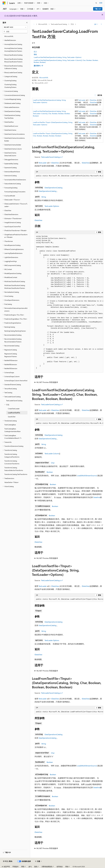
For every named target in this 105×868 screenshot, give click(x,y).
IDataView (93, 100)
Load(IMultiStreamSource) (87, 475)
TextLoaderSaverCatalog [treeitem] (14, 401)
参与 (30, 867)
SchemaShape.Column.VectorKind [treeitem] (16, 381)
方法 (72, 24)
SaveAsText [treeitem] (12, 417)
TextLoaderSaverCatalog (59, 24)
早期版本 (15, 867)
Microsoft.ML (43, 24)
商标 (67, 867)
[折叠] (27, 23)
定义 (35, 52)
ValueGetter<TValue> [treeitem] (12, 482)
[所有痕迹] (34, 24)
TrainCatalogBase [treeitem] (10, 425)
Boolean (50, 472)
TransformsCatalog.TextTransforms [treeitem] (16, 474)
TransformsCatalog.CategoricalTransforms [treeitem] (12, 456)
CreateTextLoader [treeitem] (14, 409)
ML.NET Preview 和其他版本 (47, 382)
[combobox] (15, 27)
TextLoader (82, 100)
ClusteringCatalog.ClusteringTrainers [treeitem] (11, 86)
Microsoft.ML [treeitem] (9, 36)
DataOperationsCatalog (53, 188)
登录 (101, 3)
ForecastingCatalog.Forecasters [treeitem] (15, 192)
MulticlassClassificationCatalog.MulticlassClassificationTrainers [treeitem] (15, 287)
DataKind (97, 497)
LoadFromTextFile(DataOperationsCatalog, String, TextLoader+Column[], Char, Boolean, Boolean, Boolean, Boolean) (66, 61)
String (44, 197)
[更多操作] (101, 24)
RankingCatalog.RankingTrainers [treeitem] (15, 331)
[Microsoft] (4, 3)
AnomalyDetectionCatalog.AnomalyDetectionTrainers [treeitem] (13, 50)
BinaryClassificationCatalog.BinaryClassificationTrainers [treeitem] (14, 60)
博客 (23, 867)
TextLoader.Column (52, 453)
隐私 (36, 867)
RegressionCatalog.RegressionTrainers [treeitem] (11, 355)
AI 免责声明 (6, 867)
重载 (35, 54)
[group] (69, 176)
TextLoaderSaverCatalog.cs (51, 157)
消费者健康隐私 (47, 867)
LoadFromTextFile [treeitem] (14, 413)
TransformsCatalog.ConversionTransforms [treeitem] (12, 462)
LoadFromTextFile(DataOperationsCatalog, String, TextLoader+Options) (58, 57)
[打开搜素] (96, 3)
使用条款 (60, 867)
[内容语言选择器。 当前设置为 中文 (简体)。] (8, 861)
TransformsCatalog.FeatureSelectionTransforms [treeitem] (14, 469)
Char (53, 463)
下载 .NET (98, 9)
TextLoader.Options (52, 206)
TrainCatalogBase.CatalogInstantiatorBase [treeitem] (12, 430)
